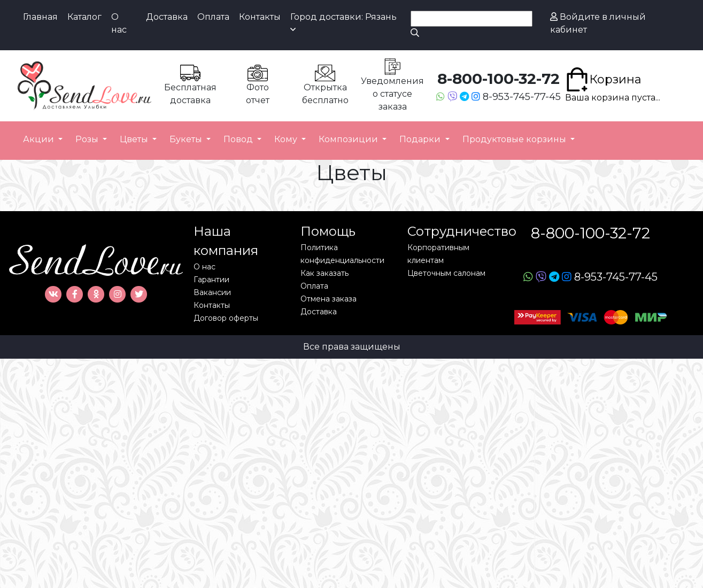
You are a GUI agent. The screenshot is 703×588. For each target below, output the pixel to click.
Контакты (260, 17)
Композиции (349, 139)
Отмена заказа (329, 299)
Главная (40, 17)
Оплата (213, 17)
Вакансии (212, 292)
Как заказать (325, 273)
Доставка (167, 17)
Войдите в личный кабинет (598, 23)
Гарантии (211, 280)
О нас (119, 23)
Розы (88, 139)
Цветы (135, 139)
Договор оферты (226, 318)
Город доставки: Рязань (343, 23)
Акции (40, 139)
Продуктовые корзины (515, 139)
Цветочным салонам (446, 273)
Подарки (421, 139)
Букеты (187, 139)
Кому (287, 139)
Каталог (84, 17)
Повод (239, 139)
